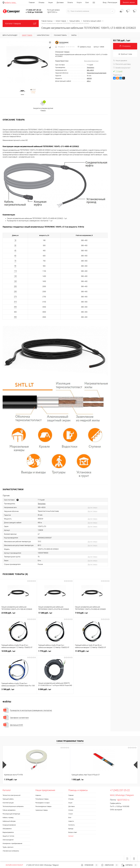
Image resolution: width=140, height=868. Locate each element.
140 (15, 276)
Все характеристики (91, 61)
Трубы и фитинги (8, 847)
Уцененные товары (42, 810)
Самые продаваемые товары (70, 741)
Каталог (71, 836)
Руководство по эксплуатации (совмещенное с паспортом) (31, 710)
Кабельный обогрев (9, 821)
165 (15, 281)
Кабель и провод (8, 818)
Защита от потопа (8, 836)
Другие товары (93, 508)
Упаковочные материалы (11, 851)
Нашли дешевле (120, 61)
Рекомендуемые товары (43, 807)
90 (15, 266)
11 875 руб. (92, 653)
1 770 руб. (55, 653)
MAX (112, 795)
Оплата (70, 3)
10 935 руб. (18, 653)
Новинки (38, 795)
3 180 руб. (18, 691)
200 (15, 286)
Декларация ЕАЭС (17, 725)
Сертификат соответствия (19, 718)
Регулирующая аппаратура (11, 814)
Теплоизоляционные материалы (13, 807)
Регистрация (113, 3)
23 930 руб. (18, 614)
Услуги (79, 3)
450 (15, 317)
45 (15, 251)
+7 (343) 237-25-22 (33, 865)
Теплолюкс (91, 67)
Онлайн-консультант (122, 68)
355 (15, 307)
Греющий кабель (8, 799)
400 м (89, 81)
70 (15, 261)
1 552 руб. (44, 780)
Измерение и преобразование (12, 844)
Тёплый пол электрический (11, 795)
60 (15, 256)
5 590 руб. (55, 691)
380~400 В (90, 70)
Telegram (130, 795)
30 (15, 246)
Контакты (72, 825)
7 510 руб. (92, 614)
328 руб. (77, 780)
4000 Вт (89, 78)
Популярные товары (42, 799)
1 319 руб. (11, 780)
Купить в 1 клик (125, 54)
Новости (71, 821)
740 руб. (110, 780)
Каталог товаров (21, 23)
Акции (51, 3)
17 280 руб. (55, 614)
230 (15, 292)
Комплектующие (8, 803)
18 (15, 240)
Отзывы (42, 3)
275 (15, 297)
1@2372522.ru (123, 800)
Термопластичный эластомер (97, 73)
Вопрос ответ (73, 832)
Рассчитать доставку (122, 64)
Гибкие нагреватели (9, 810)
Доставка (60, 3)
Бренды (71, 829)
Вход (105, 3)
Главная (32, 3)
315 (15, 302)
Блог (87, 3)
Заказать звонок (129, 2)
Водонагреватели (8, 832)
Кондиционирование (9, 825)
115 (15, 271)
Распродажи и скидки (42, 803)
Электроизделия (8, 840)
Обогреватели (7, 829)
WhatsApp (120, 795)
